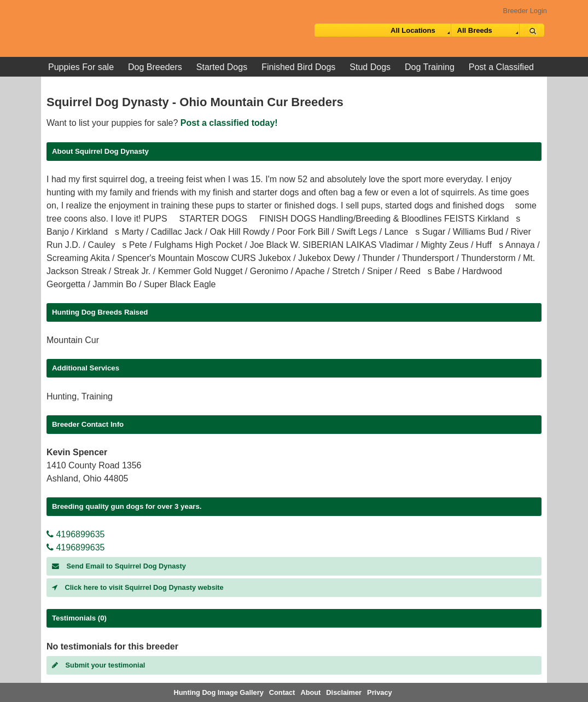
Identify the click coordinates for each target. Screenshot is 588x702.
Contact (282, 692)
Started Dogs (222, 67)
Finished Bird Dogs (298, 67)
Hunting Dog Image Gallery (219, 692)
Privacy (380, 692)
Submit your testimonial (98, 665)
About (310, 692)
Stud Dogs (370, 67)
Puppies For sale (81, 67)
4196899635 (75, 534)
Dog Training (430, 67)
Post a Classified (501, 67)
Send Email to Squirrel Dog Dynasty (119, 566)
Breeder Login (525, 11)
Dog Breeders (155, 67)
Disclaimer (344, 692)
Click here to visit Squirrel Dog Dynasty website (138, 587)
